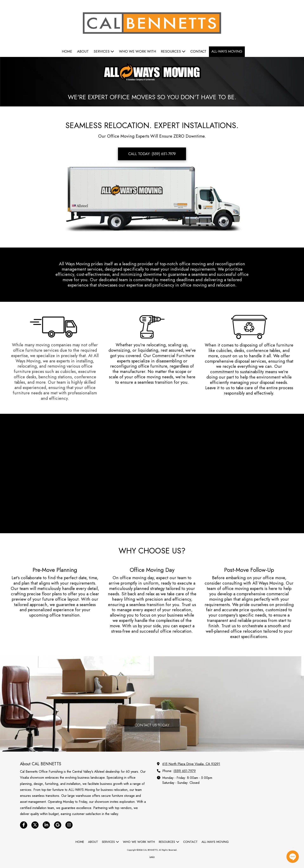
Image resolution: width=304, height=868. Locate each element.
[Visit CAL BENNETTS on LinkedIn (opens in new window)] (46, 825)
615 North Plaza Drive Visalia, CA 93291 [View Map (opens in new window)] (191, 764)
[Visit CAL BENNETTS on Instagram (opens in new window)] (69, 825)
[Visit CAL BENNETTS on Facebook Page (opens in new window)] (24, 825)
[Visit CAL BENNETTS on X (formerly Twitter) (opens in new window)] (35, 825)
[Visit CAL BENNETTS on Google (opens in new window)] (58, 825)
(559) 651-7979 (185, 771)
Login (152, 857)
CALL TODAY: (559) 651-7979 (152, 154)
